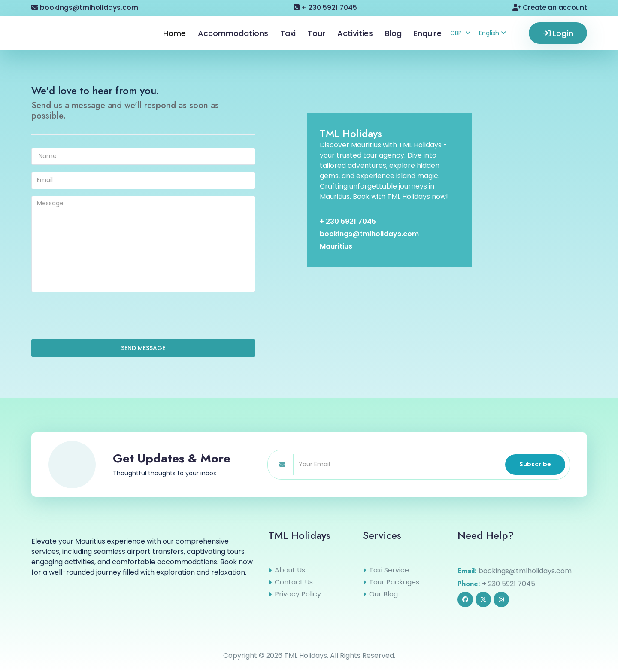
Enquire (428, 33)
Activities (355, 33)
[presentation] (97, 316)
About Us (290, 570)
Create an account (550, 8)
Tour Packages (394, 582)
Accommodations (233, 33)
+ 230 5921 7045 (325, 8)
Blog (393, 33)
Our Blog (383, 594)
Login (558, 33)
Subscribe (535, 464)
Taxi (288, 33)
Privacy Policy (298, 594)
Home (174, 33)
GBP (460, 33)
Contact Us (294, 582)
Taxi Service (389, 570)
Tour (317, 33)
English (492, 33)
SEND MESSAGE (143, 348)
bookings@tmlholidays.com (85, 8)
